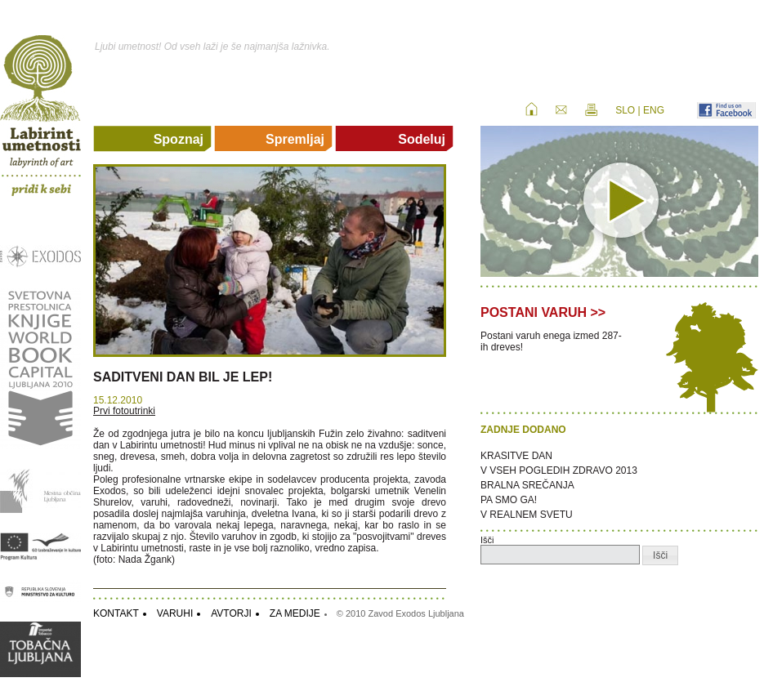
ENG (654, 110)
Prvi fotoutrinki (124, 411)
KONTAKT (116, 613)
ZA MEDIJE (295, 613)
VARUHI (175, 613)
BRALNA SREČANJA (527, 485)
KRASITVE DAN (516, 456)
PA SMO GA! (509, 500)
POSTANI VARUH (534, 312)
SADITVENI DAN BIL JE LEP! (183, 377)
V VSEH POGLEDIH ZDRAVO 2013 (559, 470)
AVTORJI (231, 613)
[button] (660, 555)
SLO (625, 110)
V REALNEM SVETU (527, 515)
